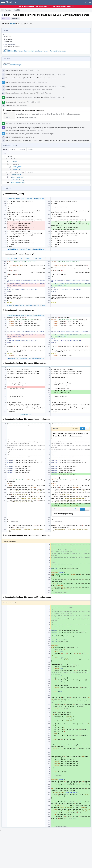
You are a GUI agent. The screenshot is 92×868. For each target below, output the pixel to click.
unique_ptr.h (17, 169)
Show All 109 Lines (27, 315)
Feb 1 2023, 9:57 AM (37, 130)
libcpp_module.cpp (17, 177)
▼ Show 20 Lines (39, 199)
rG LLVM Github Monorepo (12, 65)
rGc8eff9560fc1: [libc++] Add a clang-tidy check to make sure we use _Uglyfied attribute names (34, 51)
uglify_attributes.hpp (17, 180)
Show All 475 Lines (25, 249)
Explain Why (25, 130)
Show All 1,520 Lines (25, 305)
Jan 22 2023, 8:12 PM (32, 70)
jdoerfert (27, 78)
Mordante (9, 39)
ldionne (9, 37)
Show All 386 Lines (27, 259)
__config (14, 161)
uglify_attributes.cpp (17, 182)
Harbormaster (10, 97)
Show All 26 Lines (26, 414)
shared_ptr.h (17, 167)
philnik (13, 24)
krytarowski (34, 78)
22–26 (7, 117)
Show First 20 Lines (14, 199)
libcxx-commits (29, 93)
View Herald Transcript (44, 75)
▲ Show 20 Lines (13, 249)
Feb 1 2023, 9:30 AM (33, 102)
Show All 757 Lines (27, 199)
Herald (8, 75)
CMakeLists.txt (16, 175)
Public (17, 18)
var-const (9, 41)
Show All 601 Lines (25, 358)
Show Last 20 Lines (38, 249)
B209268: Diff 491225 (41, 97)
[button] (90, 3)
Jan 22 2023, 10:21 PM (57, 97)
